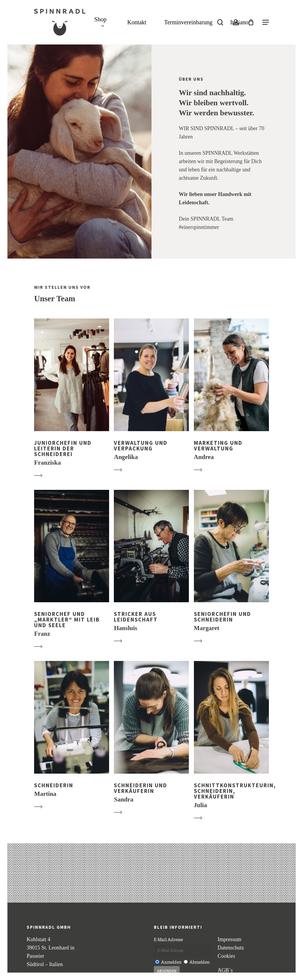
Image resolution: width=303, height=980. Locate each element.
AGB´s (225, 970)
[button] (266, 22)
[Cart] (251, 22)
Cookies (226, 956)
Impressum (229, 939)
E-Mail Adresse (168, 939)
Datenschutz (231, 948)
